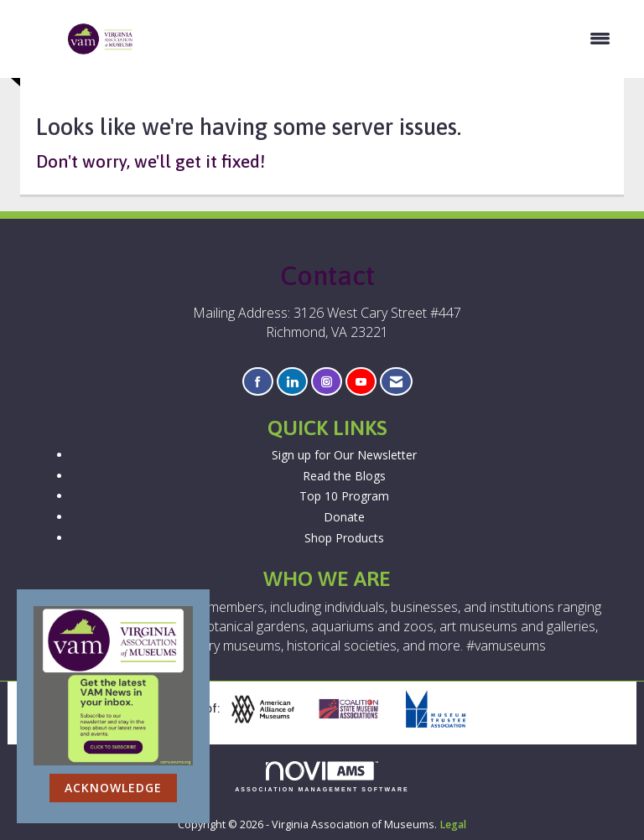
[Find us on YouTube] (361, 382)
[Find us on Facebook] (258, 382)
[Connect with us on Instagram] (327, 382)
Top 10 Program (344, 496)
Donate (344, 517)
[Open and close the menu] (381, 39)
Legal (453, 824)
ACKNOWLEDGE (113, 788)
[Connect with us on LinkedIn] (292, 382)
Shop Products (344, 538)
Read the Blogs (344, 476)
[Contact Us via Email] (396, 382)
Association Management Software (322, 777)
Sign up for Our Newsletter (344, 455)
